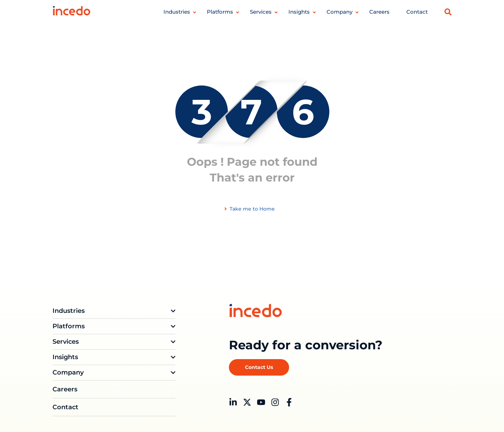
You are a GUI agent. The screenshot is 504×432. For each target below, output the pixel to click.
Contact (417, 12)
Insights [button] (299, 12)
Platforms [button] (220, 12)
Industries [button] (177, 12)
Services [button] (261, 12)
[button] (448, 12)
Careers (379, 12)
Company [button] (339, 12)
